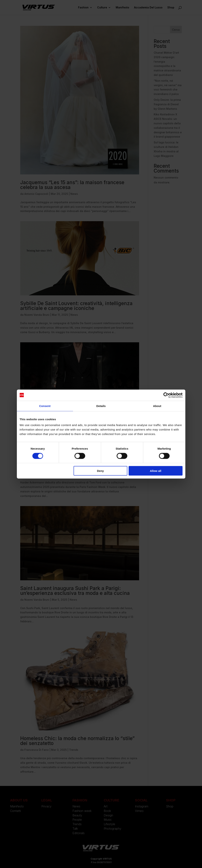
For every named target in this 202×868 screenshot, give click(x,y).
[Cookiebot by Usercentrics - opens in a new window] (166, 395)
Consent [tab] (45, 406)
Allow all (156, 471)
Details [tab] (101, 406)
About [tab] (157, 406)
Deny (100, 471)
